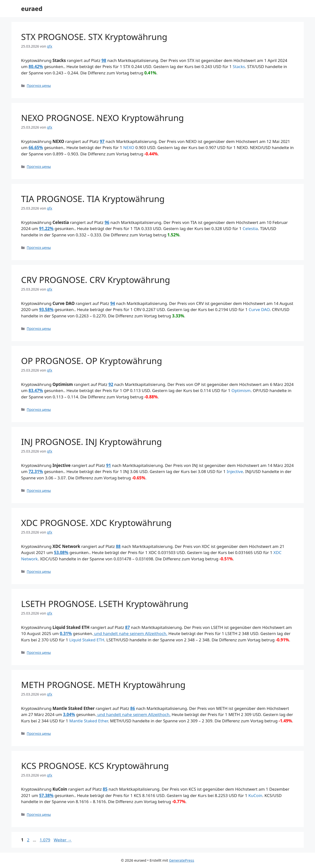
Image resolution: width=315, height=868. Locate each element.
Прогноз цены (39, 86)
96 (107, 222)
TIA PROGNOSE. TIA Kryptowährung (93, 199)
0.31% (66, 633)
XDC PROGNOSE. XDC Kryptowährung (96, 523)
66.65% (36, 147)
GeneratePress (182, 860)
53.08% (61, 552)
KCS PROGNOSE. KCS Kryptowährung (95, 766)
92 (111, 384)
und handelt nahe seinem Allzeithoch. (130, 633)
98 (104, 60)
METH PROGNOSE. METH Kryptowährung (103, 685)
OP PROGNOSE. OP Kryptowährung (92, 361)
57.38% (46, 795)
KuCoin (255, 795)
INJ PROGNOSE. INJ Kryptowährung (92, 442)
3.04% (69, 714)
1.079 (45, 840)
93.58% (46, 309)
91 (109, 465)
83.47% (36, 390)
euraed (32, 9)
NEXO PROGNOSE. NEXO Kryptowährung (103, 118)
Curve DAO (259, 309)
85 (105, 789)
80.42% (36, 66)
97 (102, 141)
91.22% (46, 228)
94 (113, 303)
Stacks (239, 66)
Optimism (241, 390)
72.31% (36, 471)
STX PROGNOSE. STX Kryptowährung (94, 37)
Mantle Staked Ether (89, 721)
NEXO (129, 147)
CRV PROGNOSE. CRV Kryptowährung (96, 280)
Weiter (63, 840)
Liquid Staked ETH (87, 640)
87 (128, 627)
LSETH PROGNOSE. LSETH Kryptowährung (105, 604)
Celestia (250, 228)
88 (118, 546)
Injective (235, 471)
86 (133, 708)
